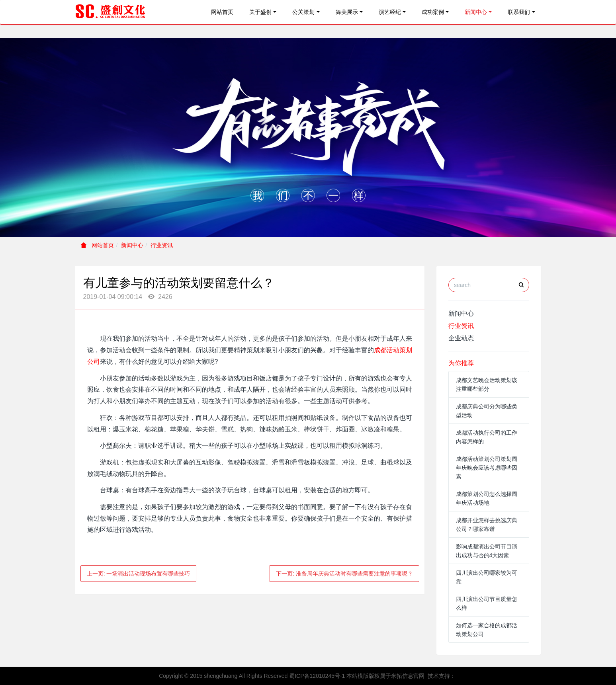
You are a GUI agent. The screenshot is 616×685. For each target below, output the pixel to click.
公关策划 (303, 12)
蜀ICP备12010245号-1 (317, 676)
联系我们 (519, 12)
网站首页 (222, 12)
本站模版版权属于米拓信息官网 (385, 676)
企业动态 (461, 338)
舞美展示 (347, 12)
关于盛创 (260, 12)
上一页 (139, 574)
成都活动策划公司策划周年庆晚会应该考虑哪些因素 (487, 468)
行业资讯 (162, 245)
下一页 (344, 574)
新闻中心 (476, 12)
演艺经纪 (390, 12)
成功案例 (433, 12)
